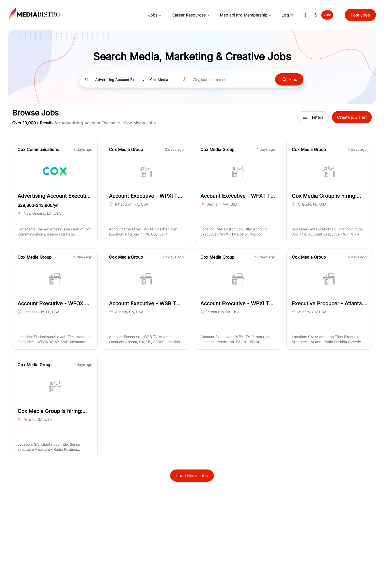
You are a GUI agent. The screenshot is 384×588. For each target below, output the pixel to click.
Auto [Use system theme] (327, 15)
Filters (313, 117)
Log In (288, 15)
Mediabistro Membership (246, 15)
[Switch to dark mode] (316, 15)
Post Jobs (360, 15)
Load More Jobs (192, 476)
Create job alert (352, 117)
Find (289, 79)
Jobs (155, 15)
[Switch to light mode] (306, 15)
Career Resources (191, 15)
